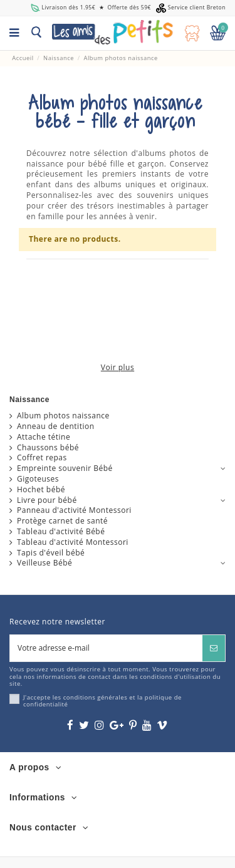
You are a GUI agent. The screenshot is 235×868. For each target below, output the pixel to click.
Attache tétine (44, 437)
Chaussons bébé (48, 448)
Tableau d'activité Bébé (61, 532)
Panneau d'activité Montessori (74, 510)
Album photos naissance (63, 416)
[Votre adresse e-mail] (106, 648)
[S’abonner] (214, 648)
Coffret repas (42, 458)
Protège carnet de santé (62, 521)
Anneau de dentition (56, 426)
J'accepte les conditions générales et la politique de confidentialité (102, 701)
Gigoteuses (38, 479)
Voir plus (118, 368)
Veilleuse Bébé (44, 563)
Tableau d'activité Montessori (73, 542)
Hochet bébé (41, 490)
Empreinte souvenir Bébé (65, 468)
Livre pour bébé (47, 500)
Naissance (29, 400)
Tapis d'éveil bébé (51, 553)
